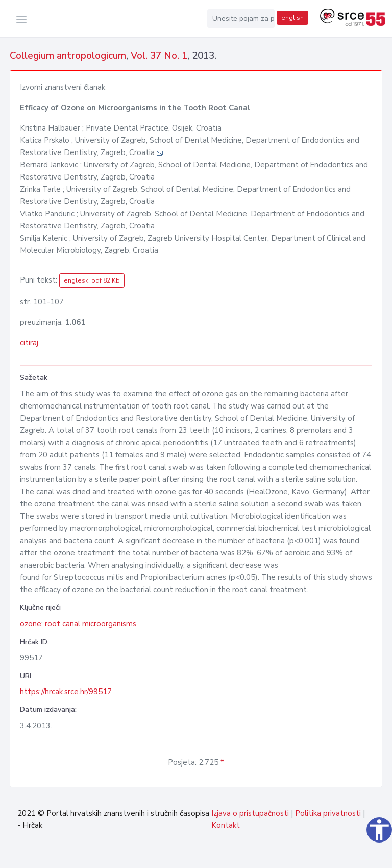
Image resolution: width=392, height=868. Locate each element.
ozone (31, 624)
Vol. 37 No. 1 (159, 56)
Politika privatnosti (328, 813)
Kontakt (226, 825)
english (292, 18)
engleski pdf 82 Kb (92, 280)
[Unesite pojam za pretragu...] (241, 18)
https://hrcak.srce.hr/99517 (66, 692)
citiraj (29, 343)
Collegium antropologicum (68, 56)
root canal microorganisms (91, 624)
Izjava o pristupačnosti (250, 813)
